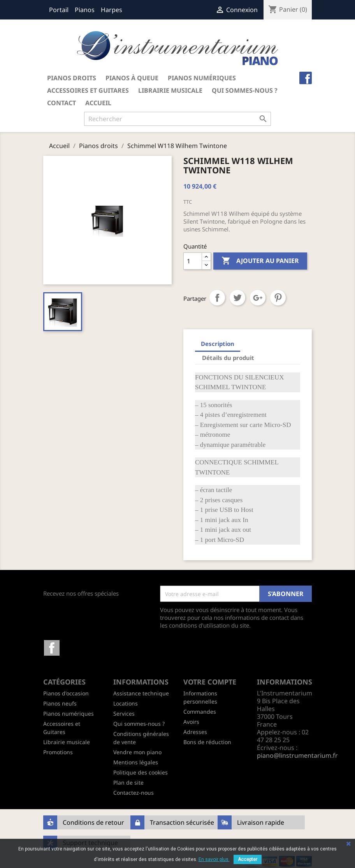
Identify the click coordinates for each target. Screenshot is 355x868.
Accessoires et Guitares (88, 90)
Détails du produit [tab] (228, 358)
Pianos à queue (132, 78)
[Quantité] (193, 261)
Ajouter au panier (260, 261)
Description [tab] (218, 344)
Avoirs (191, 722)
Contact (62, 103)
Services (124, 714)
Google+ (258, 298)
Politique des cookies (141, 772)
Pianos (85, 10)
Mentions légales (136, 762)
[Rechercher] (177, 119)
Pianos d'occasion (66, 693)
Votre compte (210, 682)
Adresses (195, 732)
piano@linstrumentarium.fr (297, 755)
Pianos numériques (202, 78)
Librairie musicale (170, 90)
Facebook (52, 648)
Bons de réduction (207, 742)
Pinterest (278, 298)
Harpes (112, 10)
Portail (59, 10)
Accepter (248, 859)
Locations (126, 703)
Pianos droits (72, 78)
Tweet (237, 298)
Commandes (200, 712)
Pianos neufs (60, 703)
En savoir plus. (214, 859)
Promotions (58, 752)
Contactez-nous (134, 793)
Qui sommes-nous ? (245, 90)
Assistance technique (141, 693)
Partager (217, 298)
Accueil (98, 103)
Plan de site (128, 782)
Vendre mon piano (137, 752)
